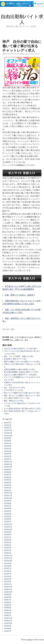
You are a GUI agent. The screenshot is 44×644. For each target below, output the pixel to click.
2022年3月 (8, 548)
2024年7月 (8, 475)
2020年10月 (8, 592)
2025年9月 (8, 438)
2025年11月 (8, 433)
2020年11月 (8, 589)
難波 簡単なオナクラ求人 (14, 401)
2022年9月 (8, 532)
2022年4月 (8, 545)
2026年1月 (8, 428)
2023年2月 (8, 519)
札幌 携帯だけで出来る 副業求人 (20, 295)
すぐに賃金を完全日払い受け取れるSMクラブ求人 (22, 409)
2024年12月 (8, 462)
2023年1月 (8, 522)
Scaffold (29, 640)
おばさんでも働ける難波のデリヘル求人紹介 (20, 375)
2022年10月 (8, 530)
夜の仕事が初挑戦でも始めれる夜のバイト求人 (21, 372)
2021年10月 (8, 561)
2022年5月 (8, 543)
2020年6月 (8, 602)
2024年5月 (8, 480)
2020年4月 (8, 608)
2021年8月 (8, 566)
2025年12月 (8, 430)
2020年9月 (8, 595)
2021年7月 (8, 569)
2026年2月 (8, 425)
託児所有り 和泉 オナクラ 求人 (15, 359)
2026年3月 (8, 423)
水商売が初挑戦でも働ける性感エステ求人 (20, 369)
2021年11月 (8, 558)
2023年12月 (8, 493)
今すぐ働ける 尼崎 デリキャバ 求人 (17, 398)
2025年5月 (8, 449)
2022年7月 (8, 537)
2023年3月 (8, 516)
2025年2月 (8, 457)
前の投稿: (22, 337)
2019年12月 (8, 618)
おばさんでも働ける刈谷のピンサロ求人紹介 (20, 349)
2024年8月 (8, 472)
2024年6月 (8, 477)
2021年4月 (8, 576)
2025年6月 (8, 446)
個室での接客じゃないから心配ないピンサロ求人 (22, 362)
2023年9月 (8, 501)
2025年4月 (8, 451)
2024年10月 (8, 467)
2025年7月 (8, 443)
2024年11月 (8, 464)
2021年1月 (8, 584)
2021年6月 (8, 571)
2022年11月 (8, 527)
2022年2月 (8, 550)
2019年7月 (8, 631)
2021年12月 (8, 556)
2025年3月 (8, 454)
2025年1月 (8, 459)
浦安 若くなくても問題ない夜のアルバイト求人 (22, 396)
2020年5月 (8, 605)
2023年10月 (8, 498)
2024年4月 (8, 483)
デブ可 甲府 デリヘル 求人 (14, 390)
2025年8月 (8, 441)
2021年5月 (8, 574)
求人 (13, 329)
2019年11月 (8, 621)
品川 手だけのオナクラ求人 (15, 388)
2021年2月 (8, 582)
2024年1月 (8, 490)
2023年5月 (8, 511)
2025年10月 (8, 436)
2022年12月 (8, 524)
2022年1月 (8, 553)
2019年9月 (8, 626)
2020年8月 (8, 597)
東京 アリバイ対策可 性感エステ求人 (19, 356)
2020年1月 (8, 615)
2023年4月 (8, 514)
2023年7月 (8, 506)
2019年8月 (8, 628)
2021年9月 (8, 563)
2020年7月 (8, 600)
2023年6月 (8, 509)
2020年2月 (8, 613)
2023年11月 (8, 496)
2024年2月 (8, 488)
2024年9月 (8, 470)
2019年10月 (8, 623)
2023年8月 (8, 503)
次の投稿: (15, 340)
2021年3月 (8, 579)
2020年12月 (8, 587)
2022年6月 (8, 540)
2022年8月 (8, 535)
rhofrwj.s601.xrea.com (32, 54)
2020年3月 (8, 610)
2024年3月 (8, 485)
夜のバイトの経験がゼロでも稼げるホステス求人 (22, 393)
